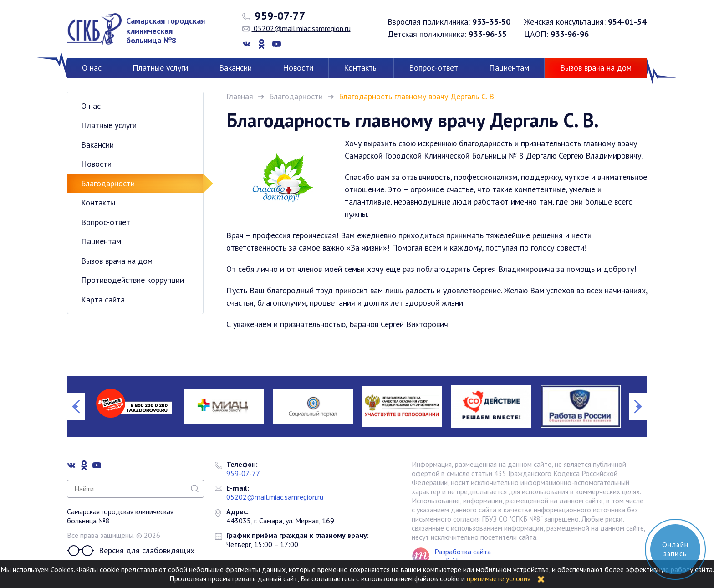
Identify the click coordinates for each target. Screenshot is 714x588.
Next (638, 406)
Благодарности (296, 96)
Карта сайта (103, 299)
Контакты (361, 68)
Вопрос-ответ (433, 68)
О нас (92, 68)
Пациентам (509, 68)
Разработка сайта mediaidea (463, 556)
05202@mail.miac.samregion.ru (296, 28)
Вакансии (235, 68)
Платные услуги (160, 68)
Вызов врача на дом (596, 68)
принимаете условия (499, 578)
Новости (298, 68)
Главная (240, 96)
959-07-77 (274, 16)
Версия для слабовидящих (131, 551)
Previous (76, 406)
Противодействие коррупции (133, 280)
